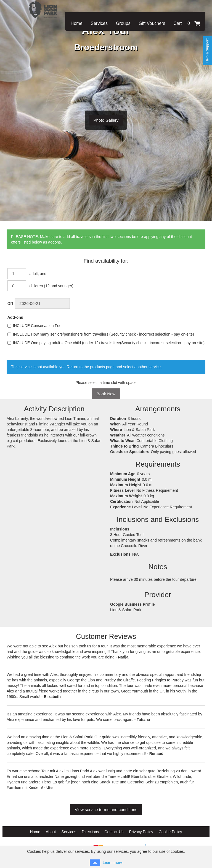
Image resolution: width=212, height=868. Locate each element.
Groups (123, 23)
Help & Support (207, 50)
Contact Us (114, 832)
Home (77, 23)
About (51, 832)
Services (99, 23)
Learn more (113, 862)
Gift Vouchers (152, 23)
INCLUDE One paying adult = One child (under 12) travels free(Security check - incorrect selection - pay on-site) (106, 343)
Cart (187, 23)
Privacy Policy (141, 832)
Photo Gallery (106, 120)
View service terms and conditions (106, 810)
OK (95, 863)
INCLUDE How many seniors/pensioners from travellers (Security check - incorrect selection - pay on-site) (101, 334)
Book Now (106, 394)
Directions (90, 832)
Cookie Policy (170, 832)
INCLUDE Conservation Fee (35, 326)
